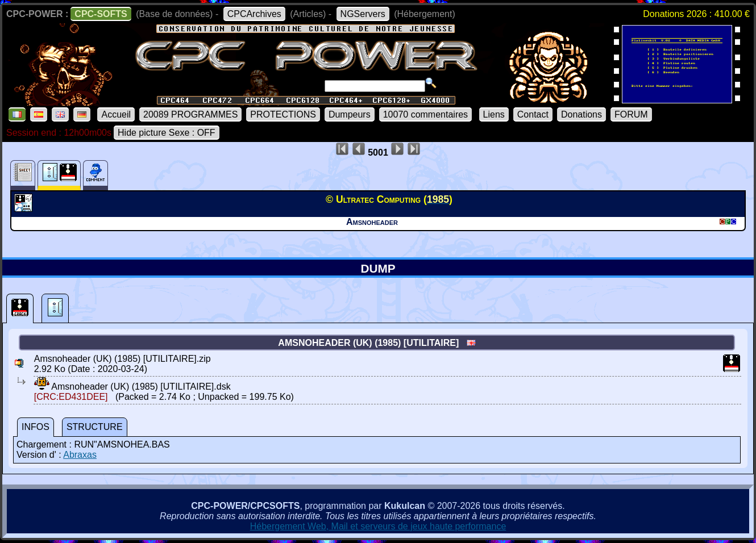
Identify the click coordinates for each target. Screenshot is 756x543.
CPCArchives (254, 14)
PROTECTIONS (283, 114)
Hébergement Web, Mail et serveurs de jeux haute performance (378, 526)
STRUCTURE (95, 427)
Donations (581, 114)
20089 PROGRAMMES (190, 114)
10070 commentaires (425, 114)
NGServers (363, 14)
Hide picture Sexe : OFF (167, 133)
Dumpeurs (350, 114)
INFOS (36, 427)
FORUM (631, 114)
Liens (494, 114)
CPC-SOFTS (101, 14)
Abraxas (80, 455)
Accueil (116, 114)
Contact (533, 114)
